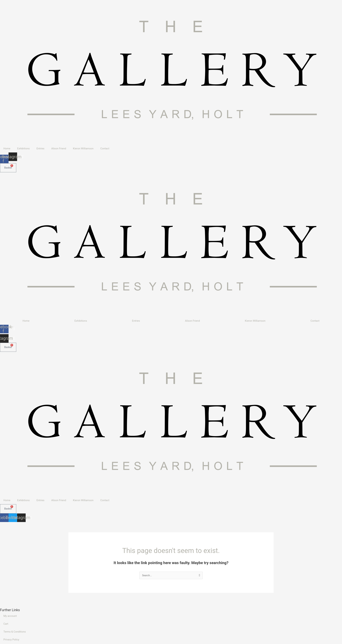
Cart (6, 624)
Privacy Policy (11, 640)
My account (10, 616)
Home (7, 149)
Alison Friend (59, 149)
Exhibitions (23, 149)
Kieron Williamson (83, 149)
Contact (105, 149)
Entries (40, 149)
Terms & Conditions (15, 632)
